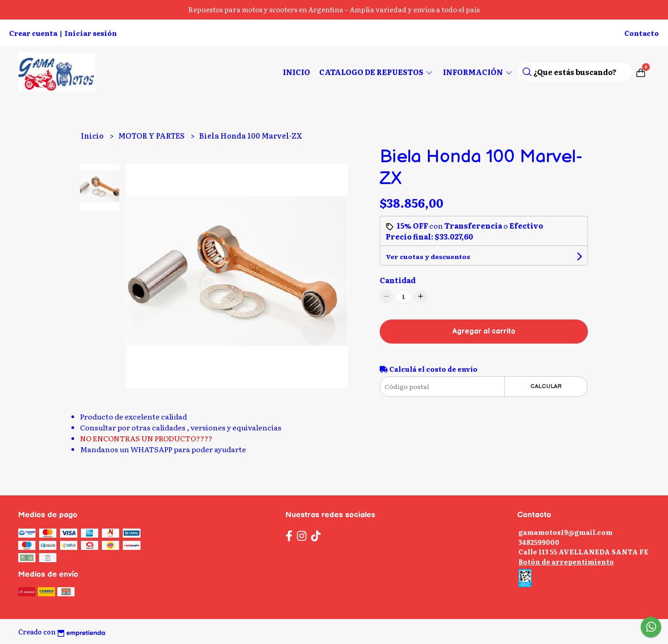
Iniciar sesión (91, 33)
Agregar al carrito (484, 332)
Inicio (296, 72)
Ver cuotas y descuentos (428, 256)
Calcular (546, 386)
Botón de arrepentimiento (566, 562)
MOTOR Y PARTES (152, 135)
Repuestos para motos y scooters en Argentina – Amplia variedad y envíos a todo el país (334, 9)
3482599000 (539, 542)
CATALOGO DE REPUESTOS (377, 72)
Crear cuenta (33, 33)
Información (478, 72)
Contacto (642, 33)
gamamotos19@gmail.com (565, 532)
